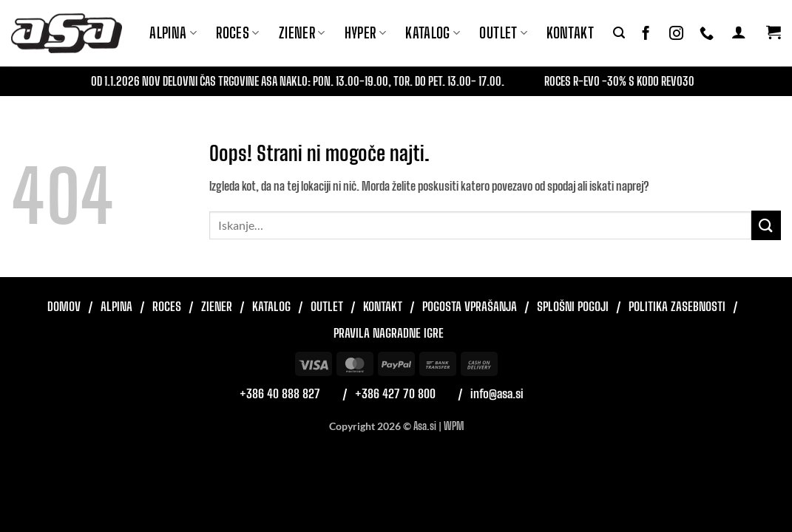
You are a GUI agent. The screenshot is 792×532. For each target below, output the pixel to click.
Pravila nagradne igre (389, 333)
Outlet (503, 33)
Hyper (366, 33)
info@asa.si (497, 393)
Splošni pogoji (573, 306)
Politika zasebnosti (677, 306)
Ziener (217, 306)
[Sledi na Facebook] (646, 34)
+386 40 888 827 (280, 393)
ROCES (238, 33)
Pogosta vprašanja (470, 306)
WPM (454, 426)
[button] (619, 33)
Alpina (173, 33)
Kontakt (570, 33)
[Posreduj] (766, 225)
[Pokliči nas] (707, 34)
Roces (167, 306)
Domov (64, 306)
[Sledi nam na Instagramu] (676, 34)
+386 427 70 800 (395, 393)
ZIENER (302, 33)
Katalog (433, 33)
